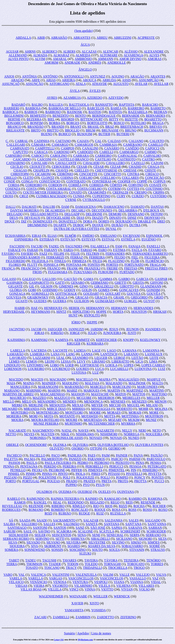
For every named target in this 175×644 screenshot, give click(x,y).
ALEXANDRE (154, 52)
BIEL (51, 119)
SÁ (11, 520)
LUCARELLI (119, 369)
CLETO (28, 178)
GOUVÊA (153, 294)
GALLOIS (49, 279)
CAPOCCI (152, 148)
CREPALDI (120, 192)
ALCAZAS (89, 52)
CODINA (67, 178)
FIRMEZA (79, 261)
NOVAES (96, 438)
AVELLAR (161, 84)
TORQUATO (136, 564)
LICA (139, 362)
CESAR (82, 167)
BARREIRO (136, 108)
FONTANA (74, 265)
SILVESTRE (97, 542)
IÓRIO (76, 322)
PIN (134, 470)
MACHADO (58, 379)
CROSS (8, 196)
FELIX (75, 254)
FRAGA (155, 265)
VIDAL (156, 582)
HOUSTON (139, 312)
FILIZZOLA (40, 261)
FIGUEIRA (152, 257)
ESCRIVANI (131, 236)
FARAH (33, 250)
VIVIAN (127, 589)
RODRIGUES (11, 510)
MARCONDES (147, 387)
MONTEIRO (19, 413)
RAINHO (91, 499)
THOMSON (34, 564)
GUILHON (82, 301)
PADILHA (75, 455)
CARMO (151, 152)
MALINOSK (137, 383)
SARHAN (155, 528)
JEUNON (133, 329)
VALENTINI (61, 575)
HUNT (73, 315)
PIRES (96, 474)
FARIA (68, 250)
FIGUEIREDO (16, 261)
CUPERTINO (101, 196)
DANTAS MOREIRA (25, 210)
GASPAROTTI (39, 283)
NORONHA (38, 438)
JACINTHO (17, 329)
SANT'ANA (133, 524)
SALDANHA (114, 520)
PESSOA (135, 466)
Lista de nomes (101, 633)
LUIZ (162, 369)
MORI (33, 416)
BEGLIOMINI (14, 116)
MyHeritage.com (85, 640)
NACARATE (17, 431)
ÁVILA (75, 91)
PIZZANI (10, 477)
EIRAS (37, 236)
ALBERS (69, 52)
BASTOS (95, 112)
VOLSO (144, 589)
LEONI (50, 362)
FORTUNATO (134, 265)
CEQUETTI (38, 167)
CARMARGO (129, 152)
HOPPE (101, 312)
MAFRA (105, 379)
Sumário (69, 633)
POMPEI (122, 477)
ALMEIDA (83, 55)
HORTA (118, 312)
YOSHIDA (99, 610)
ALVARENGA (133, 55)
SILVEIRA (74, 542)
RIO (96, 506)
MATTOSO (159, 394)
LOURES (82, 369)
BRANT (76, 127)
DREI (161, 221)
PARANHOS (96, 459)
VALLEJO (143, 575)
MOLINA (161, 409)
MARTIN (114, 391)
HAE (34, 308)
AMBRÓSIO (83, 59)
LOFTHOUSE (90, 365)
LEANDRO (80, 358)
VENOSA (60, 582)
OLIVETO (57, 448)
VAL (22, 575)
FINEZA (60, 261)
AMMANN (105, 59)
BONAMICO (15, 123)
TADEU (31, 560)
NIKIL (65, 434)
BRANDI (58, 127)
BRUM (91, 130)
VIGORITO (60, 586)
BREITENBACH (132, 127)
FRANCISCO (30, 268)
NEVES (29, 434)
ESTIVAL (108, 239)
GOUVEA (134, 294)
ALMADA (40, 55)
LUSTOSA (79, 373)
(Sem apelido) (84, 31)
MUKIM (134, 420)
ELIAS (52, 236)
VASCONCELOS (111, 578)
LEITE (154, 358)
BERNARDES (155, 116)
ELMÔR (70, 236)
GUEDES (40, 301)
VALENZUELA (86, 575)
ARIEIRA (68, 80)
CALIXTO (157, 141)
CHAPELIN (41, 170)
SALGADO (153, 520)
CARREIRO (103, 156)
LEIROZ (119, 358)
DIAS (80, 218)
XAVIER (77, 603)
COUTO (11, 192)
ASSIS (127, 80)
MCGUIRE (84, 398)
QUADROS (44, 492)
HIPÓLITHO (81, 312)
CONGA (27, 181)
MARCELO (98, 387)
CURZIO (138, 196)
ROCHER (159, 506)
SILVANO (53, 542)
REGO (115, 502)
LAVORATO (18, 358)
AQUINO (118, 76)
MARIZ (72, 391)
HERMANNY (95, 308)
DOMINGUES (43, 221)
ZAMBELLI (61, 617)
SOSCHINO (78, 550)
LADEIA (80, 350)
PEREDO (50, 466)
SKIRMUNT (53, 546)
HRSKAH (160, 312)
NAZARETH (105, 431)
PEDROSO (102, 463)
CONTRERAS (102, 181)
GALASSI (9, 279)
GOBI (32, 290)
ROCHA (139, 506)
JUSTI (132, 333)
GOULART (113, 294)
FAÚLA (137, 250)
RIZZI (123, 506)
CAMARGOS (84, 145)
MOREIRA (14, 416)
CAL (98, 141)
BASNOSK (75, 112)
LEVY (81, 362)
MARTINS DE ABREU (18, 394)
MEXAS (78, 405)
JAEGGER (55, 329)
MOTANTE (67, 416)
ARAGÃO (137, 76)
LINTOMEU (35, 365)
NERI (142, 431)
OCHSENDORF (36, 445)
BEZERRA (34, 119)
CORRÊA (75, 185)
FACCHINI (17, 246)
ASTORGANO (59, 84)
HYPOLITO (92, 315)
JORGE (75, 333)
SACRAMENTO (64, 520)
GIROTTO (127, 286)
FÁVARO (155, 250)
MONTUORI (74, 413)
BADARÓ (18, 105)
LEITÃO (137, 358)
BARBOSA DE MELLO (65, 108)
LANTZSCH (109, 354)
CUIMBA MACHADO (51, 196)
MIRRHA (79, 409)
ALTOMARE (109, 55)
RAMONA (155, 499)
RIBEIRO (58, 506)
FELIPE (59, 254)
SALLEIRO (29, 524)
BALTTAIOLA (79, 105)
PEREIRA (69, 466)
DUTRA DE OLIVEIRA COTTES (77, 229)
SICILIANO (124, 539)
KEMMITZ (82, 340)
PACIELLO (37, 455)
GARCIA (142, 279)
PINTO (63, 474)
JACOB (36, 329)
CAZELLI (138, 163)
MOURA (17, 420)
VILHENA (124, 586)
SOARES (74, 546)
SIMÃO (136, 542)
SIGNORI (145, 539)
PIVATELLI (134, 474)
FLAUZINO (116, 261)
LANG (70, 354)
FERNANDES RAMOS (24, 257)
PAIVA (138, 455)
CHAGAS (20, 170)
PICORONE (57, 470)
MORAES (114, 413)
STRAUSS (158, 550)
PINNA (47, 474)
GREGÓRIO (139, 297)
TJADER (55, 564)
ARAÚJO (17, 80)
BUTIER (104, 134)
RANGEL (40, 502)
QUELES (104, 492)
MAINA (28, 383)
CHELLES (82, 170)
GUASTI (22, 301)
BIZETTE (131, 119)
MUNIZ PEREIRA (46, 424)
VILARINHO (83, 586)
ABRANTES (82, 38)
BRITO (36, 130)
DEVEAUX (32, 218)
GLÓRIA (16, 290)
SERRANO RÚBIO (16, 539)
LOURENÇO (61, 369)
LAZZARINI (41, 358)
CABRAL (21, 141)
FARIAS (86, 250)
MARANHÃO (74, 387)
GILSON (47, 286)
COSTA (31, 189)
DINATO (115, 218)
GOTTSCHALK (66, 294)
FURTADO (127, 272)
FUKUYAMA (83, 272)
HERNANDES (143, 308)
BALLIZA (56, 105)
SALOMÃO (71, 524)
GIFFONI (157, 283)
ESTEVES (88, 239)
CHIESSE (130, 170)
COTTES (133, 189)
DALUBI (49, 207)
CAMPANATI (20, 148)
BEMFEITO (38, 116)
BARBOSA (33, 108)
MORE (154, 413)
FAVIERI (27, 254)
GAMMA (106, 279)
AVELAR (141, 84)
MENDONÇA (93, 402)
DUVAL (111, 229)
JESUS (114, 329)
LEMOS (31, 362)
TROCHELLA (118, 568)
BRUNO (131, 130)
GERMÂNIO (99, 283)
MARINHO (34, 391)
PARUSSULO (156, 459)
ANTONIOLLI (74, 76)
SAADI (42, 520)
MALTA (158, 383)
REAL (57, 502)
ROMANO (36, 510)
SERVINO (42, 539)
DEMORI (115, 214)
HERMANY (119, 308)
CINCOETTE (88, 174)
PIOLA (80, 474)
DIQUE (10, 221)
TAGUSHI (49, 560)
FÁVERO (8, 254)
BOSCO (119, 123)
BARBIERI (12, 108)
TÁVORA (111, 560)
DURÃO (117, 225)
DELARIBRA (128, 210)
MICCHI (115, 405)
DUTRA (135, 225)
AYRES (52, 98)
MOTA (48, 416)
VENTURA (80, 582)
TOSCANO (52, 568)
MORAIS (135, 413)
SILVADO (33, 542)
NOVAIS (116, 438)
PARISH (135, 459)
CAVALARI (40, 163)
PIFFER (77, 470)
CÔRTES (116, 185)
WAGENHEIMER (51, 596)
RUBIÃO (65, 513)
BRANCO (14, 127)
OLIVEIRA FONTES (149, 445)
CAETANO (63, 141)
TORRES (157, 564)
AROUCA (90, 80)
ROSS (132, 510)
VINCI (74, 589)
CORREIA (96, 185)
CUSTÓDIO (158, 196)
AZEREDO (95, 98)
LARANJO (131, 354)
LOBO (55, 365)
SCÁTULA (107, 531)
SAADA (25, 520)
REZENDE (36, 506)
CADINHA (42, 141)
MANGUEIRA (20, 387)
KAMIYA (62, 340)
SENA (82, 535)
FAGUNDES (74, 246)
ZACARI (40, 617)
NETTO (11, 434)
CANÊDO (132, 148)
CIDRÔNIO (65, 174)
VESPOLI (101, 582)
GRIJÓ (159, 297)
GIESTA (138, 283)
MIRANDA (31, 409)
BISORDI (68, 119)
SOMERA (11, 550)
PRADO (72, 481)
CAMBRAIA (108, 145)
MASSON (78, 394)
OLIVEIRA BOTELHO (113, 445)
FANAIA (134, 246)
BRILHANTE (15, 130)
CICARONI (43, 174)
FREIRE (112, 268)
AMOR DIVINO (130, 59)
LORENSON (13, 369)
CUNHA (79, 196)
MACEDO (16, 379)
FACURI (37, 246)
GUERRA (60, 301)
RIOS (109, 506)
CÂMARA (38, 145)
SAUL (28, 531)
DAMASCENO (114, 207)
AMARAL (60, 59)
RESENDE (148, 502)
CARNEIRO (14, 156)
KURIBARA (95, 344)
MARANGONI (48, 387)
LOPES (129, 365)
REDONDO (76, 502)
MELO (27, 402)
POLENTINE (48, 477)
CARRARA (81, 156)
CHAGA (153, 167)
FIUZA (97, 261)
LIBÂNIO (99, 362)
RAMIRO (135, 499)
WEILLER (100, 596)
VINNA (90, 589)
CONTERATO (76, 181)
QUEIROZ (85, 492)
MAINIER (49, 383)
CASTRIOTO (127, 159)
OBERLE (12, 445)
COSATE (155, 185)
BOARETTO (153, 119)
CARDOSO (62, 152)
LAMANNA (151, 350)
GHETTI (120, 283)
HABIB (20, 308)
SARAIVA (135, 528)
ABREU (102, 38)
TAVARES (69, 560)
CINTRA (133, 174)
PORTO (11, 481)
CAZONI (157, 163)
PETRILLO (18, 470)
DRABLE (145, 221)
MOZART (115, 420)
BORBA (55, 123)
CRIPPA (159, 192)
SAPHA (117, 528)
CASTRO (148, 159)
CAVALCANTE (66, 163)
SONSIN (57, 550)
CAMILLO (155, 145)
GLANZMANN (151, 286)
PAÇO (56, 455)
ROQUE (100, 510)
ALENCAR (110, 52)
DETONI (157, 214)
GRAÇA (62, 297)
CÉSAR (99, 167)
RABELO (14, 499)
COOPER (124, 181)
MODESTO (124, 409)
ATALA (81, 84)
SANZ (80, 528)
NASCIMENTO (43, 431)
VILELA (104, 586)
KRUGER (74, 344)
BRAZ (110, 127)
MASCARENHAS (53, 394)
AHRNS (30, 52)
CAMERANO (133, 145)
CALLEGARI (16, 145)
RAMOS (20, 502)
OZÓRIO (115, 448)
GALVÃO (70, 279)
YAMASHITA (74, 610)
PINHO (31, 474)
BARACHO (150, 105)
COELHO (86, 178)
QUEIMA (65, 492)
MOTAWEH (90, 416)
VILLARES (146, 586)
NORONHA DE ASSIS (67, 438)
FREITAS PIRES (156, 268)
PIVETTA (155, 474)
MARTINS (157, 391)
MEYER (97, 405)
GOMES (104, 290)
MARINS (54, 391)
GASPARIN (15, 283)
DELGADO (15, 214)
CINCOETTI (112, 174)
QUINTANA (125, 492)
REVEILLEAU (12, 506)
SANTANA (111, 524)
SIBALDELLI (100, 539)
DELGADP (72, 214)
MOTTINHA (130, 416)
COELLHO (108, 178)
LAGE (96, 350)
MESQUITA (58, 405)
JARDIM (97, 329)
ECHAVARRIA (15, 236)
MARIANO (12, 391)
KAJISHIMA (16, 340)
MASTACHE (100, 394)
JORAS (39, 333)
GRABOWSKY (38, 297)
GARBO (124, 279)
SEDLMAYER (18, 535)
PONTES (158, 477)
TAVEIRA (91, 560)
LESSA (66, 362)
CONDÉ (9, 181)
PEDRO (83, 463)
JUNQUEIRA (112, 333)
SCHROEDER (156, 531)
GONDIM (153, 290)
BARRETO (158, 108)
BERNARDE (131, 116)
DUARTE (60, 225)
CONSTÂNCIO (50, 181)
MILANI (152, 405)
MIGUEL (134, 405)
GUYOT (149, 301)
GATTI (60, 283)
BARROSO (53, 112)
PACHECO (14, 455)
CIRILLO (10, 178)
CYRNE (71, 200)
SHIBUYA (78, 539)
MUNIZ (151, 420)
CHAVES (62, 170)
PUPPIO (71, 485)
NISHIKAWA (85, 434)
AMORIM (51, 63)
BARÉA (116, 108)
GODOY (70, 290)
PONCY (140, 477)
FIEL (135, 257)
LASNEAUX (154, 354)
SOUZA (114, 550)
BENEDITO (61, 116)
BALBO (37, 105)
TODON (73, 564)
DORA (88, 221)
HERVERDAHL (14, 312)
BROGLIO (72, 130)
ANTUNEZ (98, 76)
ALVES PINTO (18, 59)
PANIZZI (75, 459)
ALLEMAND (18, 55)
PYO (86, 485)
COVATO (75, 192)
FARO (103, 250)
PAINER (122, 455)
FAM (119, 246)
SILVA (13, 542)
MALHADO (114, 383)
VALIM (108, 575)
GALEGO (29, 279)
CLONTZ (48, 178)
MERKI (17, 405)
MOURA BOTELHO (45, 420)
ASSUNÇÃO (35, 84)
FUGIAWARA (58, 272)
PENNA (9, 466)
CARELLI (106, 152)
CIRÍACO (152, 174)
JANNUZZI (76, 329)
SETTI (60, 539)
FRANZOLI (92, 268)
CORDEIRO (34, 185)
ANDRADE (72, 63)
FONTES (94, 265)
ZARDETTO (105, 617)
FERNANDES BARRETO (150, 254)
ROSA (116, 510)
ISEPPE (92, 322)
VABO (8, 575)
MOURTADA (93, 420)
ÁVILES (95, 91)
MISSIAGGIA (101, 409)
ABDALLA (23, 38)
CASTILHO (103, 159)
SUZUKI (85, 553)
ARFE (36, 80)
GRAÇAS (82, 297)
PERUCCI (116, 466)
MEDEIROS (106, 398)
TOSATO (32, 568)
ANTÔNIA (29, 76)
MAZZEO (40, 398)
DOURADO (124, 221)
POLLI (105, 477)
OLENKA (60, 445)
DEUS (14, 218)
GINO (84, 286)
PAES (92, 455)
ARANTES (158, 76)
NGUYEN (48, 434)
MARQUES (91, 391)
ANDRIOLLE (117, 63)
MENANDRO (47, 402)
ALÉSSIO (131, 52)
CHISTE (150, 170)
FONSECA (51, 265)
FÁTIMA (119, 250)
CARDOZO (85, 152)
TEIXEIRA (131, 560)
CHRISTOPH (20, 174)
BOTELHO (139, 123)
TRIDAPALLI (92, 568)
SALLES (50, 524)
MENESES (118, 402)
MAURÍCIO (18, 398)
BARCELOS (96, 108)
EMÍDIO (88, 236)
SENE (96, 535)
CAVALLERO (115, 163)
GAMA (88, 279)
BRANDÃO (36, 127)
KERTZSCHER (106, 340)
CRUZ (24, 196)
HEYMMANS (41, 312)
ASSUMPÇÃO (149, 80)
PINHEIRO (150, 470)
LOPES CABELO (153, 365)
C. (7, 141)
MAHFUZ (154, 379)
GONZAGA (17, 294)
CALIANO (136, 141)
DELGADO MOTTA (44, 214)
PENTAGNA (29, 466)
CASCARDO (22, 159)
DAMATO (138, 207)
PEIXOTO (123, 463)
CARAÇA (41, 152)
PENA (140, 463)
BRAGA (158, 123)
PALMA (30, 459)
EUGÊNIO (149, 239)
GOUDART (91, 294)
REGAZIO (97, 502)
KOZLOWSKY (150, 340)
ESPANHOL (155, 236)
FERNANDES (115, 254)
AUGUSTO (121, 84)
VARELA (16, 578)
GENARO (78, 283)
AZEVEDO (116, 98)
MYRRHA (128, 424)
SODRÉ (155, 546)
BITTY (114, 119)
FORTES (112, 265)
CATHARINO (16, 163)
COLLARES (130, 178)
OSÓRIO (78, 448)
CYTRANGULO (94, 200)
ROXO (163, 510)
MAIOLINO (70, 383)
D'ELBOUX (151, 210)
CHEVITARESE (106, 170)
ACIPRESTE (146, 38)
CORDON (55, 185)
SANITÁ (92, 524)
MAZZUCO (62, 398)
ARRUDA (109, 80)
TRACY (71, 568)
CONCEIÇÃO (154, 178)
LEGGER (101, 358)
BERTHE (14, 119)
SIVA (34, 546)
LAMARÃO (15, 354)
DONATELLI (68, 221)
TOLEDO (91, 564)
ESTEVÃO (68, 239)
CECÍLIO (17, 167)
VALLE (125, 575)
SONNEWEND (35, 550)
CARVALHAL (128, 156)
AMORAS (155, 59)
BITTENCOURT (91, 119)
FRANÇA (8, 268)
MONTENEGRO (48, 413)
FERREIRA (97, 257)
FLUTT (32, 265)
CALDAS (114, 141)
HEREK (74, 308)
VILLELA (55, 589)
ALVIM (40, 59)
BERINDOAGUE (104, 116)
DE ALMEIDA (55, 210)
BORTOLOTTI (97, 123)
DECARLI (78, 210)
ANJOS (9, 76)
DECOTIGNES (102, 210)
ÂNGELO (85, 70)
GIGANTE (15, 286)
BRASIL (93, 127)
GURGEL (131, 301)
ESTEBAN (47, 239)
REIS (129, 502)
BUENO (47, 134)
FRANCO (54, 268)
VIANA (119, 582)
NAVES (83, 431)
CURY (121, 196)
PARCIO (117, 459)
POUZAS (54, 481)
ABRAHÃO (59, 38)
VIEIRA (39, 586)
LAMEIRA (37, 354)
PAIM (106, 455)
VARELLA (36, 578)
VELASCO (16, 582)
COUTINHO (154, 189)
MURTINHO (73, 424)
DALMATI (29, 207)
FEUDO (120, 257)
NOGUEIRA (154, 434)
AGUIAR (12, 52)
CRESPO (141, 192)
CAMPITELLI (45, 148)
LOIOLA (111, 365)
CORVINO (136, 185)
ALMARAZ (61, 55)
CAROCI (38, 156)
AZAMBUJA (72, 98)
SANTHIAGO (17, 528)
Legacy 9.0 (59, 640)
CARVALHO (152, 156)
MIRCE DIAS (56, 409)
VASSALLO (138, 578)
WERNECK (122, 596)
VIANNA (137, 582)
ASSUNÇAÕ (11, 84)
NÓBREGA (132, 434)
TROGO (139, 568)
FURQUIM (106, 272)
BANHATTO (104, 105)
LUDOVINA (143, 369)
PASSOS (14, 463)
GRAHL (119, 297)
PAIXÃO (157, 455)
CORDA (14, 185)
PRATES (89, 481)
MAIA (11, 383)
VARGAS (56, 578)
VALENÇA (38, 575)
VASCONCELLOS (81, 578)
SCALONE (85, 531)
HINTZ (61, 312)
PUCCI (159, 481)
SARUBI (10, 531)
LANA (55, 354)
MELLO (8, 402)
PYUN (100, 485)
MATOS (120, 394)
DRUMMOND (37, 225)
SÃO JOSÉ (98, 528)
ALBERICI (49, 52)
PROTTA (140, 481)
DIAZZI (98, 218)
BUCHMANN (154, 130)
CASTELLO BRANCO (73, 159)
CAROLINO (59, 156)
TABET (14, 560)
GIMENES (66, 286)
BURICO (65, 134)
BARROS (31, 112)
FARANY (51, 250)
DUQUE (98, 225)
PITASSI (114, 474)
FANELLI (153, 246)
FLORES (15, 265)
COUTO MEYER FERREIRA (43, 192)
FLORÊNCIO (155, 261)
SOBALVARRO (132, 546)
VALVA (161, 575)
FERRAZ (77, 257)
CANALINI (90, 148)
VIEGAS (21, 586)
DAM (65, 207)
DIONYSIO (152, 218)
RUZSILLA (118, 513)
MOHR (143, 409)
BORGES (73, 123)
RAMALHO (112, 499)
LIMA (153, 362)
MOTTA (110, 416)
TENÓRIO (154, 560)
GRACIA (101, 297)
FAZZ (43, 254)
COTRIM (114, 189)
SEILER (40, 535)
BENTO (80, 116)
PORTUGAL (31, 481)
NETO (157, 431)
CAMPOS (68, 148)
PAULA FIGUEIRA (58, 463)
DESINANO (136, 214)
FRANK (72, 268)
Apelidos (83, 633)
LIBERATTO (120, 362)
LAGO (111, 350)
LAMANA (129, 350)
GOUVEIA (14, 297)
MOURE (71, 420)
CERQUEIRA (61, 167)
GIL (32, 286)
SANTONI (40, 528)
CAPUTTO (20, 152)
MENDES (69, 402)
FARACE (14, 250)
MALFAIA (92, 383)
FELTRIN (93, 254)
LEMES (14, 362)
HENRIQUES (53, 308)
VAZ (155, 578)
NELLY (127, 431)
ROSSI (147, 510)
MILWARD (10, 409)
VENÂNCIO (39, 582)
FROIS (37, 272)
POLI (66, 477)
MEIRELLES (132, 398)
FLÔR (135, 261)
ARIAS (51, 80)
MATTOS (139, 394)
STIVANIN (137, 550)
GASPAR (161, 279)
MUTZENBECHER (102, 424)
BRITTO (53, 130)
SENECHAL (115, 535)
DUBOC (79, 225)
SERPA (134, 535)
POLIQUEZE (85, 477)
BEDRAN (160, 112)
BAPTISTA (127, 105)
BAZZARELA (138, 112)
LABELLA (18, 350)
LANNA (87, 354)
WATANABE (78, 596)
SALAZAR (91, 520)
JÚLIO (92, 333)
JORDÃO (57, 333)
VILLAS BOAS (31, 589)
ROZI (48, 513)
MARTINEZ (135, 391)
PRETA (106, 481)
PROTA (123, 481)
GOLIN (87, 290)
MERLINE (36, 405)
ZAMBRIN (83, 617)
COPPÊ (142, 181)
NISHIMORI (109, 434)
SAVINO (44, 531)
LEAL (60, 358)
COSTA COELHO (90, 189)
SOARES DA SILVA (101, 546)
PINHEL (14, 474)
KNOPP (128, 340)
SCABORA (64, 531)
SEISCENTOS (62, 535)
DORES (104, 221)
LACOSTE (60, 350)
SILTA (163, 539)
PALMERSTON (52, 459)
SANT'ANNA (157, 524)
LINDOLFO (12, 365)
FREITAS (131, 268)
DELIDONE (94, 214)
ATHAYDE (99, 84)
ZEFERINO (128, 617)
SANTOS (60, 528)
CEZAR (115, 167)
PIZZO (28, 477)
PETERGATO (157, 466)
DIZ (24, 221)
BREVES (156, 127)
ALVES (154, 55)
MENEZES (139, 402)
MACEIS (37, 379)
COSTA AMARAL (59, 189)
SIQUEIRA (17, 546)
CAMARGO (60, 145)
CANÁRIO (112, 148)
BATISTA (115, 112)
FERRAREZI (55, 257)
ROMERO (58, 510)
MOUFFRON (154, 416)
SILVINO (118, 542)
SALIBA (9, 524)
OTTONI (96, 448)
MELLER (153, 398)
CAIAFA (83, 141)
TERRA (12, 564)
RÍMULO (79, 506)
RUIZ (100, 513)
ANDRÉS (95, 63)
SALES (134, 520)
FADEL (54, 246)
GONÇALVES (129, 290)
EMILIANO (109, 236)
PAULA (32, 463)
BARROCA (10, 112)
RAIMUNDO (36, 499)
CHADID (135, 167)
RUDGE (84, 513)
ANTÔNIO (50, 76)
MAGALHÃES (129, 379)
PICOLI (37, 470)
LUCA (100, 369)
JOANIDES (153, 329)
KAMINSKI (39, 340)
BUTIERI (123, 134)
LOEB (69, 365)
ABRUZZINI (123, 38)
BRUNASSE (110, 130)
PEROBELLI (94, 466)
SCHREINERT (130, 531)
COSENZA (13, 189)
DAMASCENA (86, 207)
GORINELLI (40, 294)
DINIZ (132, 218)
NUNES (134, 438)
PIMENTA (95, 470)
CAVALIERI (91, 163)
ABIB (41, 38)
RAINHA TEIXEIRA (65, 499)
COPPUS (159, 181)
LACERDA (39, 350)
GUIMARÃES (105, 301)
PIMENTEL (117, 470)
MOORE (95, 413)
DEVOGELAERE (58, 218)
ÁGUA (85, 45)
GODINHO (50, 290)
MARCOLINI (122, 387)
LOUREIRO (36, 369)
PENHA (156, 463)
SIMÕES (154, 542)
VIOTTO (107, 589)
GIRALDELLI (104, 286)
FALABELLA (100, 246)
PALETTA (11, 459)
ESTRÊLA (128, 239)
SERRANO (153, 535)
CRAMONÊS (97, 192)
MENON (161, 402)
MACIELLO (84, 379)
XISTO (94, 603)
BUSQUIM (85, 134)
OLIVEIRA (80, 445)
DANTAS (157, 207)
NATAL (67, 431)
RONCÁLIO (80, 510)
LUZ (95, 373)
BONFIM (36, 123)
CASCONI (44, 159)
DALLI (11, 207)
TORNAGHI (112, 564)
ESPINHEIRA (24, 239)
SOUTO (97, 550)
